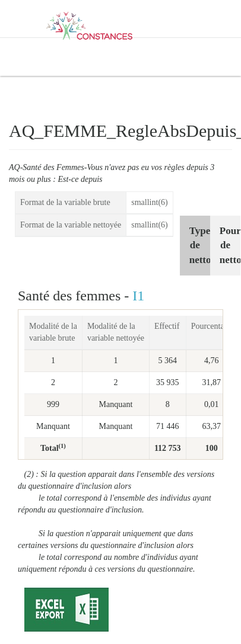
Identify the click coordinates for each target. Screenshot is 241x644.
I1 (138, 296)
